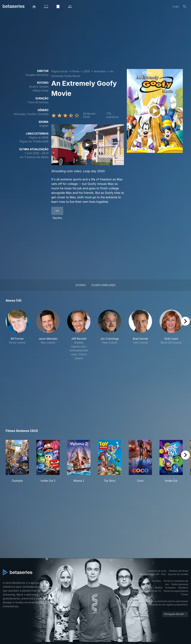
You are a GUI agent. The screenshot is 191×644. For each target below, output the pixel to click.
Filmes (75, 71)
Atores (81, 285)
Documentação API (149, 574)
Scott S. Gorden (39, 87)
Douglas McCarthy (37, 75)
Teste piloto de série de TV (147, 591)
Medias (159, 588)
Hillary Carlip (41, 90)
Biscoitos (156, 581)
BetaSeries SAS (144, 588)
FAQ (163, 574)
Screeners (170, 588)
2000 (87, 71)
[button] (17, 335)
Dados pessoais (180, 584)
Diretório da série (157, 571)
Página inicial (59, 71)
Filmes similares (103, 285)
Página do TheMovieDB (34, 141)
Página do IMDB (39, 137)
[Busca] (185, 7)
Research (183, 588)
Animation (100, 71)
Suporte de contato (178, 574)
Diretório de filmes (179, 571)
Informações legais (139, 581)
